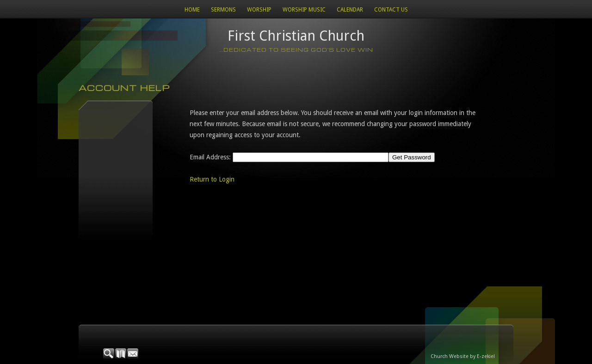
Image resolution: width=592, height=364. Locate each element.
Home (192, 10)
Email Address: (210, 157)
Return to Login (212, 179)
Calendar (350, 10)
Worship (259, 10)
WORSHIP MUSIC (304, 10)
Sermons (223, 10)
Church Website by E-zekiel (463, 356)
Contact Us (391, 10)
